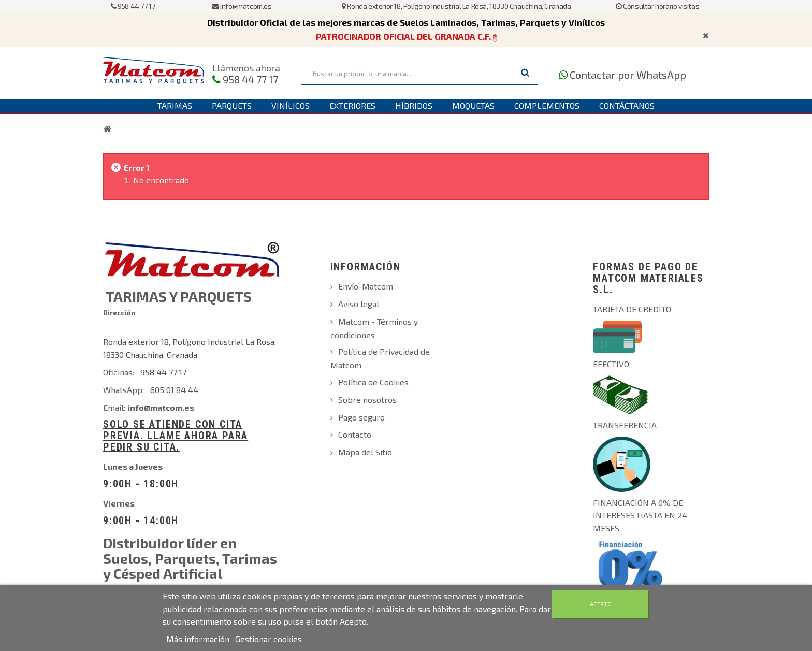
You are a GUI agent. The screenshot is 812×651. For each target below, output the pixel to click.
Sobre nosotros (367, 400)
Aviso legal (359, 304)
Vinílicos (291, 105)
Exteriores (352, 105)
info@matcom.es (242, 6)
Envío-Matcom (366, 286)
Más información (199, 639)
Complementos (547, 105)
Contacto (355, 434)
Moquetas (473, 105)
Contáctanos (627, 105)
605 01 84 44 (174, 390)
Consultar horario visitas (657, 6)
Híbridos (414, 105)
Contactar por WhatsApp (628, 75)
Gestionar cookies (269, 639)
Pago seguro (361, 417)
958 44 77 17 (133, 6)
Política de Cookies (373, 382)
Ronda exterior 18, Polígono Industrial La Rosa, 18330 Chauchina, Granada (456, 6)
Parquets (232, 105)
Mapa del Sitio (365, 452)
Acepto (601, 604)
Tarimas (175, 105)
